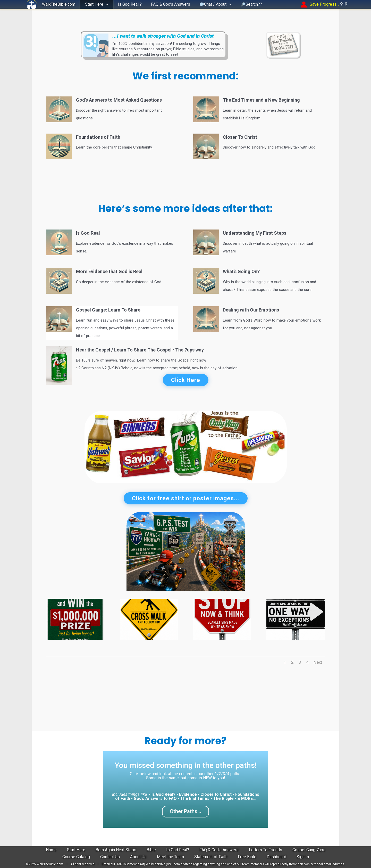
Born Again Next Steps (116, 850)
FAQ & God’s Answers (168, 4)
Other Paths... (185, 811)
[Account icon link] (324, 4)
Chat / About (212, 4)
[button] (105, 4)
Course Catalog (76, 857)
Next (318, 662)
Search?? (247, 4)
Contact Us (110, 857)
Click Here (186, 380)
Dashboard (276, 857)
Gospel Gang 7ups (309, 850)
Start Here (96, 4)
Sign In (303, 857)
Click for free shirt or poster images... (186, 498)
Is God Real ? (128, 4)
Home (51, 850)
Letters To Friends (265, 850)
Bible (151, 850)
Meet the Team (170, 857)
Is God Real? (178, 850)
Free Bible (247, 857)
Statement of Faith (211, 857)
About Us (138, 857)
